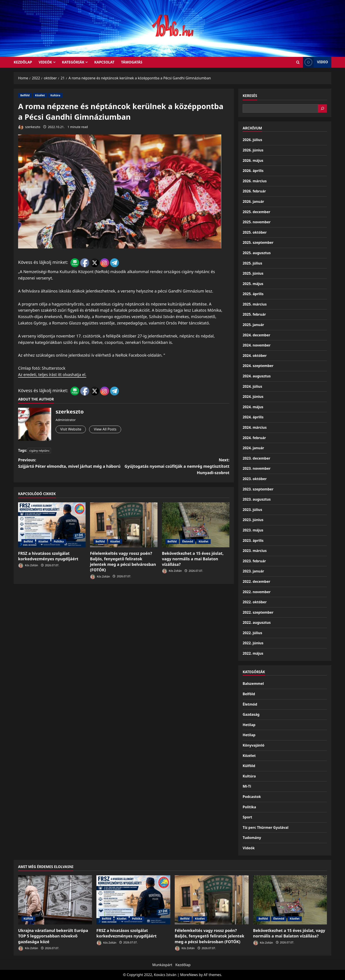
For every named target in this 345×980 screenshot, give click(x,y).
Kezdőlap (183, 965)
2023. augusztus (257, 499)
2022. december (256, 581)
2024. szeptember (258, 366)
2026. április (253, 171)
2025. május (253, 284)
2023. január (253, 571)
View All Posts (105, 429)
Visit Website (71, 429)
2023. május (253, 530)
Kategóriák (73, 62)
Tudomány (252, 838)
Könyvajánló (253, 745)
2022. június (253, 643)
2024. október (255, 356)
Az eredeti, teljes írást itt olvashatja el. (53, 374)
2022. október (255, 602)
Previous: (71, 463)
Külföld (249, 766)
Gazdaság (251, 714)
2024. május (253, 407)
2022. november (257, 592)
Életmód (188, 541)
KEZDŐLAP (23, 62)
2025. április (253, 294)
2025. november (257, 222)
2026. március (255, 181)
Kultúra (55, 95)
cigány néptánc (39, 451)
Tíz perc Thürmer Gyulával (266, 827)
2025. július (252, 263)
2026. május (253, 160)
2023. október (255, 479)
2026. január (253, 201)
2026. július (252, 140)
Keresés (250, 96)
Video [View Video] (315, 62)
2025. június (253, 273)
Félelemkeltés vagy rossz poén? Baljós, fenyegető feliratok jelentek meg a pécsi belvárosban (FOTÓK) (123, 562)
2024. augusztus (257, 376)
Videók (45, 62)
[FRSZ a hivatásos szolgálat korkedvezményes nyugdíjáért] (52, 525)
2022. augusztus (257, 622)
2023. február (254, 561)
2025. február (254, 314)
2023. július (252, 510)
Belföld (25, 95)
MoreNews (189, 975)
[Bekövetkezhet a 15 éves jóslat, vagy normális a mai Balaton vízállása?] (196, 525)
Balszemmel (253, 684)
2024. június (253, 397)
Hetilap (249, 725)
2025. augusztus (257, 253)
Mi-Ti (247, 786)
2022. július (252, 633)
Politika (59, 541)
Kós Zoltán (28, 565)
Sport (247, 817)
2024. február (254, 438)
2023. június (253, 520)
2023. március (255, 551)
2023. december (256, 458)
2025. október (255, 232)
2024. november (257, 345)
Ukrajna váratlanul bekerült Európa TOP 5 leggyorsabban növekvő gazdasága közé (53, 936)
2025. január (253, 325)
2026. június (253, 150)
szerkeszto (29, 127)
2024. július (252, 386)
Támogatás (132, 62)
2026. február (254, 191)
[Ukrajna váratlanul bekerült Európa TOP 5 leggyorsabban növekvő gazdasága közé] (55, 900)
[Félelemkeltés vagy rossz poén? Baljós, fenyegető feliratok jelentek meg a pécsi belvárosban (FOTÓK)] (124, 525)
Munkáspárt (162, 965)
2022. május (253, 653)
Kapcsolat (104, 62)
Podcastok (252, 797)
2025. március (255, 304)
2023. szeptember (258, 489)
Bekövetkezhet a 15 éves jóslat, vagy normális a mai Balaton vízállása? (193, 559)
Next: (177, 466)
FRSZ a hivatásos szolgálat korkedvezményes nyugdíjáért (48, 556)
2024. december (256, 335)
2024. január (253, 448)
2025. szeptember (258, 242)
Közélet (40, 95)
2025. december (256, 212)
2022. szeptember (258, 612)
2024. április (253, 417)
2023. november (257, 468)
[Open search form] (298, 62)
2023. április (253, 540)
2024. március (255, 427)
